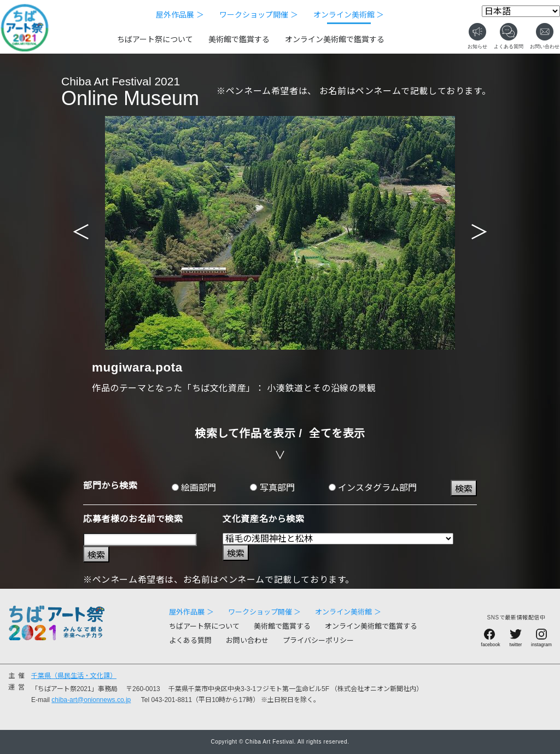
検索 (464, 489)
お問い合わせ (247, 640)
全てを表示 (337, 433)
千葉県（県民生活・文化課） (74, 676)
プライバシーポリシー (318, 640)
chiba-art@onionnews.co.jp (91, 700)
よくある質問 (190, 640)
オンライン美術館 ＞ (349, 15)
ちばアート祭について (155, 39)
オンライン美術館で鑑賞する (335, 39)
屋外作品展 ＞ (180, 15)
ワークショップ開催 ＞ (259, 15)
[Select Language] (521, 11)
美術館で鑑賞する (239, 39)
